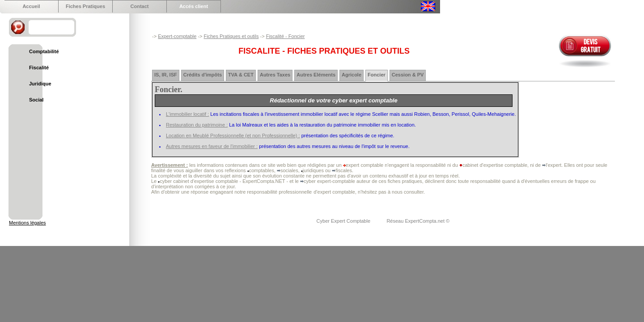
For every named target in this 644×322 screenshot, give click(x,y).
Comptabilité (44, 51)
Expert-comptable (177, 36)
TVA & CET (241, 75)
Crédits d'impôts (203, 75)
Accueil (31, 6)
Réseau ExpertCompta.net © (418, 221)
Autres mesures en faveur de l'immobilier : (212, 146)
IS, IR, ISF (166, 75)
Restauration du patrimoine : (197, 125)
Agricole (352, 75)
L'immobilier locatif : (187, 114)
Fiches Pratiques (85, 6)
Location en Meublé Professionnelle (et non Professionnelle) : (233, 136)
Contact (140, 6)
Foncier (377, 75)
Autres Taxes (275, 75)
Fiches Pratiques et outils (231, 36)
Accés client (194, 6)
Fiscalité (39, 68)
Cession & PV (408, 75)
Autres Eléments (316, 75)
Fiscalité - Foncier (286, 36)
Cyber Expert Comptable (344, 221)
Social (36, 100)
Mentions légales (28, 223)
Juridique (40, 84)
